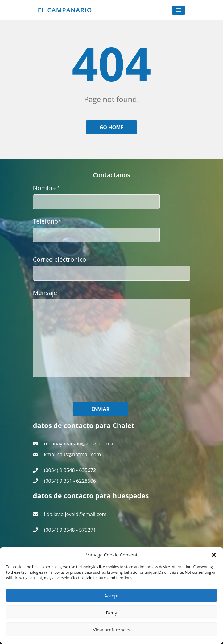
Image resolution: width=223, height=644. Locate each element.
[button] (214, 555)
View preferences (111, 630)
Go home (112, 127)
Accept (111, 596)
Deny (111, 613)
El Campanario (65, 10)
